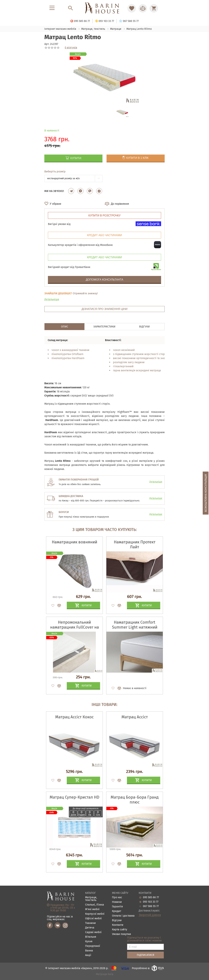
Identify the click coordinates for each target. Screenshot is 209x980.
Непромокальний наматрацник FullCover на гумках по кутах (75, 627)
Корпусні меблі (95, 914)
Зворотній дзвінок (150, 915)
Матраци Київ (105, 974)
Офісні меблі (93, 919)
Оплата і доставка (123, 916)
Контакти (118, 925)
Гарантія (117, 907)
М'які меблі (92, 909)
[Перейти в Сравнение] (143, 8)
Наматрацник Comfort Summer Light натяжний (135, 625)
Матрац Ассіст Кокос (74, 717)
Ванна (89, 951)
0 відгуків (71, 48)
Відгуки (117, 920)
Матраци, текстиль (91, 899)
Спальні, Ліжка (95, 905)
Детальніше (52, 299)
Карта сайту (120, 930)
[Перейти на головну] (104, 8)
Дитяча (90, 928)
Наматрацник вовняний (75, 542)
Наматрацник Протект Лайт (135, 544)
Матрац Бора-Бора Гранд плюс (135, 800)
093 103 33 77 (151, 902)
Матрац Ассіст (135, 717)
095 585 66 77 (151, 897)
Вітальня (91, 937)
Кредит (117, 911)
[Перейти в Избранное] (132, 8)
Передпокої (93, 946)
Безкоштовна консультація (206, 493)
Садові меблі (93, 932)
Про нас (117, 897)
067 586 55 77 (151, 906)
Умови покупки (121, 934)
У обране (55, 204)
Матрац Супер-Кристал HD (74, 797)
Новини (117, 902)
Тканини (90, 923)
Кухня (89, 941)
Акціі (88, 955)
